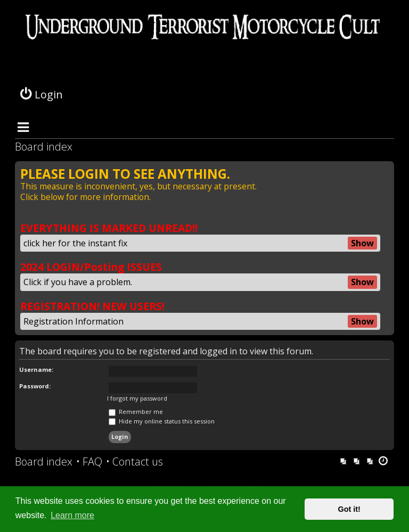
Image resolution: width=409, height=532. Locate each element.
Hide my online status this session (162, 421)
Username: (36, 369)
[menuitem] (89, 462)
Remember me (136, 412)
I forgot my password (137, 398)
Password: (35, 386)
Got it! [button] (349, 509)
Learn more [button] (72, 515)
